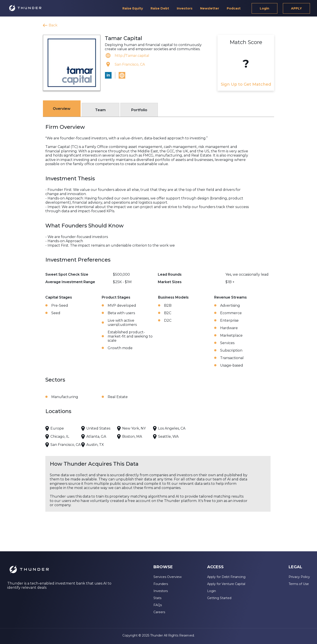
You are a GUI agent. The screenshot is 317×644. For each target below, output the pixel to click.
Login (264, 8)
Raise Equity (133, 8)
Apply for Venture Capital (226, 584)
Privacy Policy (299, 577)
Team (100, 110)
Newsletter (210, 8)
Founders (161, 584)
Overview (62, 109)
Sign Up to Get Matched (246, 84)
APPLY (296, 8)
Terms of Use (299, 584)
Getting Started (219, 598)
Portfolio (139, 110)
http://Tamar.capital (132, 56)
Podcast (234, 8)
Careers (159, 612)
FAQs (158, 605)
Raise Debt (160, 8)
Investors (185, 8)
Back (53, 25)
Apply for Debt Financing (226, 577)
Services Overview (168, 577)
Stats (157, 598)
